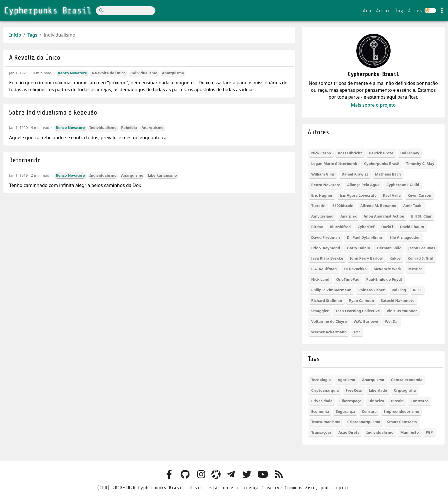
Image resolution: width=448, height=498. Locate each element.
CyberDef (366, 227)
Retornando (25, 160)
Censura (369, 411)
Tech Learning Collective (358, 311)
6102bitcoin (343, 206)
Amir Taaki (413, 206)
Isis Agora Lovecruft (358, 195)
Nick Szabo (321, 153)
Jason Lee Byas (422, 248)
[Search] (126, 11)
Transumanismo (326, 422)
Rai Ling (399, 290)
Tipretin (318, 206)
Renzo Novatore (73, 73)
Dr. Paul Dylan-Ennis (365, 237)
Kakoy (395, 258)
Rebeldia (129, 128)
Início (15, 35)
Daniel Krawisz (355, 174)
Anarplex (348, 216)
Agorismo (346, 380)
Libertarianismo (162, 175)
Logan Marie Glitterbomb (334, 164)
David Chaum (412, 227)
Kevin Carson (419, 195)
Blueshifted (340, 227)
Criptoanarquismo (364, 422)
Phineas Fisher (371, 290)
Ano (367, 11)
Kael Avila (392, 195)
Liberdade (378, 390)
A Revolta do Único (35, 58)
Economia (320, 411)
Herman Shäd (389, 248)
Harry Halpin (358, 248)
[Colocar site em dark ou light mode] (430, 10)
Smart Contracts (402, 422)
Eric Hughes (322, 195)
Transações (321, 432)
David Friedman (325, 237)
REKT (417, 290)
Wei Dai (392, 321)
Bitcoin (397, 401)
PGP (429, 432)
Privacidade (322, 401)
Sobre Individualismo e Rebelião (53, 112)
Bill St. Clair (421, 216)
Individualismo (144, 73)
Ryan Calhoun (361, 300)
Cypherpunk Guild (403, 185)
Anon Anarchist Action (384, 216)
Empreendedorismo (401, 411)
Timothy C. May (420, 164)
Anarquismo (173, 73)
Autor (383, 11)
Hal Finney (410, 153)
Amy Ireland (322, 216)
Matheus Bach (388, 174)
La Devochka (355, 269)
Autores (318, 132)
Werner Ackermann (329, 332)
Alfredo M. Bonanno (378, 206)
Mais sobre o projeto (373, 105)
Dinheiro (376, 401)
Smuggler (320, 311)
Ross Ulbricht (350, 153)
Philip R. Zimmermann (331, 290)
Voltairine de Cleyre (329, 321)
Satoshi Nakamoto (398, 300)
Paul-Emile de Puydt (384, 279)
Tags (32, 35)
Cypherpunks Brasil (382, 164)
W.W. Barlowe (366, 321)
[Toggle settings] (442, 11)
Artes (415, 11)
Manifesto (409, 432)
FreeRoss (354, 390)
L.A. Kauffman (324, 269)
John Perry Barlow (366, 258)
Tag (399, 11)
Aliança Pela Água (363, 185)
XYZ (357, 332)
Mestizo (415, 269)
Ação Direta (349, 432)
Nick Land (320, 279)
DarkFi (387, 227)
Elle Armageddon (405, 237)
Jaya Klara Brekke (327, 258)
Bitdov (317, 227)
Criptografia (405, 390)
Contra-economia (407, 380)
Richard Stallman (327, 300)
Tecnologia (321, 380)
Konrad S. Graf (421, 258)
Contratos (420, 401)
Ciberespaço (351, 401)
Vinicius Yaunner (402, 311)
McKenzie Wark (387, 269)
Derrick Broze (381, 153)
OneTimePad (348, 279)
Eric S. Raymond (326, 248)
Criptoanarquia (325, 390)
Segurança (345, 411)
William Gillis (323, 174)
